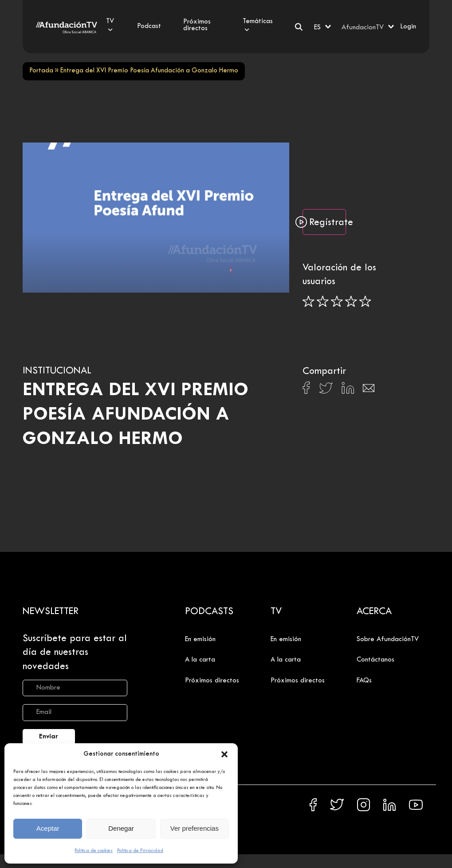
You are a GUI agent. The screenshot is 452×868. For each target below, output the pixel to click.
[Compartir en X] (326, 390)
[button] (224, 754)
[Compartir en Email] (369, 390)
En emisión (200, 639)
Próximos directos (212, 681)
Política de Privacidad (140, 851)
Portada (41, 71)
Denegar (121, 828)
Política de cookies (94, 851)
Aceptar (48, 828)
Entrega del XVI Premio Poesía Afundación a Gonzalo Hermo (136, 415)
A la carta (200, 660)
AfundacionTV (363, 28)
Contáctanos (375, 660)
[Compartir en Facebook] (306, 390)
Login (408, 27)
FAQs (364, 681)
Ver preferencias (195, 828)
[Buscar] (299, 27)
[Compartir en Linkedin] (348, 390)
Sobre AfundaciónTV (388, 639)
